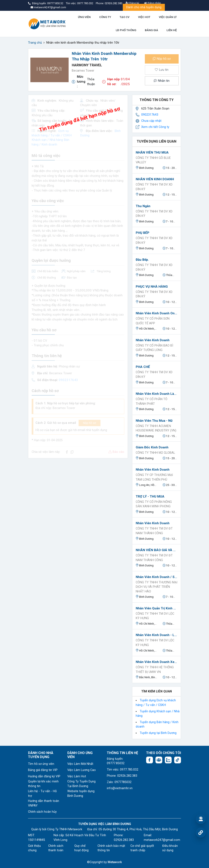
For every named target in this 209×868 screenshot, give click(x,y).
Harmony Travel (87, 65)
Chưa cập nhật (151, 121)
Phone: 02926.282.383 (122, 776)
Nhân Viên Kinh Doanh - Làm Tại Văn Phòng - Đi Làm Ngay (157, 635)
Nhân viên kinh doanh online (157, 313)
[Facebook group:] (159, 760)
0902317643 (150, 115)
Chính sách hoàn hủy (42, 812)
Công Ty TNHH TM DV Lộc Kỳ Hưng (155, 616)
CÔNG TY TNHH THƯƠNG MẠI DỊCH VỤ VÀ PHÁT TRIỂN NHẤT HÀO (157, 587)
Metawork (115, 862)
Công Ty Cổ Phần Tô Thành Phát (152, 401)
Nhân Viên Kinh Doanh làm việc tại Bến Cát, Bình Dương (157, 394)
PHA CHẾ (143, 367)
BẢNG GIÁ (151, 30)
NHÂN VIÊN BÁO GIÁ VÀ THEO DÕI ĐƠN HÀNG (157, 550)
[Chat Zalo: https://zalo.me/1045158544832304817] (168, 760)
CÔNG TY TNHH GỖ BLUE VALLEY (153, 160)
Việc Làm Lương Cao (82, 770)
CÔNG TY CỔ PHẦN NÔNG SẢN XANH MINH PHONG (154, 504)
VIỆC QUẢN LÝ (168, 17)
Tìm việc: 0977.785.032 (123, 770)
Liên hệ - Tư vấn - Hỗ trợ (42, 794)
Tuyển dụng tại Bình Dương (158, 733)
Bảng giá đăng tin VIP (43, 770)
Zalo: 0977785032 (119, 782)
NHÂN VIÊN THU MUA (152, 153)
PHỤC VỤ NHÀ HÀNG (152, 287)
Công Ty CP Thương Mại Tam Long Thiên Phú (154, 477)
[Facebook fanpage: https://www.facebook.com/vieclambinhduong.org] (150, 760)
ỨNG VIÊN (84, 17)
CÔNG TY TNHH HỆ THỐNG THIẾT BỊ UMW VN (155, 670)
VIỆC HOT (144, 17)
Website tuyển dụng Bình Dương (81, 794)
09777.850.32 (56, 3)
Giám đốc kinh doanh (152, 447)
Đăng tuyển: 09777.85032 (116, 761)
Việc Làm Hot (77, 776)
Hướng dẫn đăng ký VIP (44, 776)
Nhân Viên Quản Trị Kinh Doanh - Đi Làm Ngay (157, 608)
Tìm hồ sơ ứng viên (41, 764)
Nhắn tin (162, 81)
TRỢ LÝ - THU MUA (150, 496)
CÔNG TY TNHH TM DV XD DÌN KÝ (154, 187)
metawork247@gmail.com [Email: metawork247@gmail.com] (162, 840)
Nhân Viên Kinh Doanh (153, 470)
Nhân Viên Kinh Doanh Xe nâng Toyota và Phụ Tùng (157, 662)
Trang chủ (35, 43)
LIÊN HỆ (172, 30)
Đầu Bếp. (142, 260)
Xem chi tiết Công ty (155, 127)
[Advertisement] (78, 491)
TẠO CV (124, 17)
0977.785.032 (85, 3)
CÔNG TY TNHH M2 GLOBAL (155, 453)
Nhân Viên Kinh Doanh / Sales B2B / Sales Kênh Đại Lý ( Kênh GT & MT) (157, 577)
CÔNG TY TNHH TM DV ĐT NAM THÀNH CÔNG (154, 531)
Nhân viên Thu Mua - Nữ (154, 421)
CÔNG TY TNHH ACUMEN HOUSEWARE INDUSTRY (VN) (156, 428)
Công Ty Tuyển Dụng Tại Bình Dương (81, 784)
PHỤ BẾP (143, 233)
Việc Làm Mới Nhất (80, 764)
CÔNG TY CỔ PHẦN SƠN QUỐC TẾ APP (153, 321)
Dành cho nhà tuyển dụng (144, 7)
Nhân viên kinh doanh (153, 340)
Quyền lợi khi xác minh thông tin (43, 784)
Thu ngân (143, 206)
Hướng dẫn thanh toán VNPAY (44, 803)
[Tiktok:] (178, 760)
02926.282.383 (114, 3)
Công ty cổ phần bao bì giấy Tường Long (154, 348)
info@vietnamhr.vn (120, 788)
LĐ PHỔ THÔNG (126, 30)
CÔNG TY (105, 17)
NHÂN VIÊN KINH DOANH (155, 179)
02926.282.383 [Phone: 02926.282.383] (124, 840)
